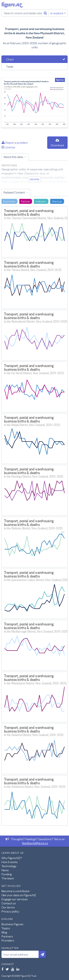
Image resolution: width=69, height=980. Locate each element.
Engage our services (15, 899)
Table (10, 66)
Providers (8, 940)
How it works (10, 862)
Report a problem (15, 142)
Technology (9, 866)
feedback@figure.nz (35, 843)
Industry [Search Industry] (41, 201)
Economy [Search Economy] (9, 201)
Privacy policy (10, 911)
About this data (13, 157)
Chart (10, 59)
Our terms (8, 907)
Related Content (14, 192)
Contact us (9, 903)
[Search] (45, 13)
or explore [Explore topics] (58, 13)
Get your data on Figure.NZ (19, 895)
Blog (4, 932)
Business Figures (12, 924)
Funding (7, 874)
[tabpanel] (34, 103)
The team (8, 878)
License (8, 147)
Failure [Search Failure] (25, 201)
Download (57, 143)
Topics (6, 928)
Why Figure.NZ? (12, 858)
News (5, 870)
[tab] (34, 59)
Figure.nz (12, 5)
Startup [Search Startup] (57, 201)
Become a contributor (16, 891)
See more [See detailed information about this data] (34, 179)
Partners (7, 936)
